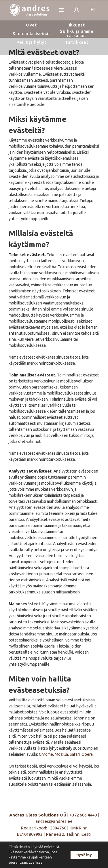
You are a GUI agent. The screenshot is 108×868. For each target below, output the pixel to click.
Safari (75, 754)
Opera (87, 754)
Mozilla (61, 754)
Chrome (46, 754)
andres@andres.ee (54, 821)
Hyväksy (84, 855)
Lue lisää (36, 862)
